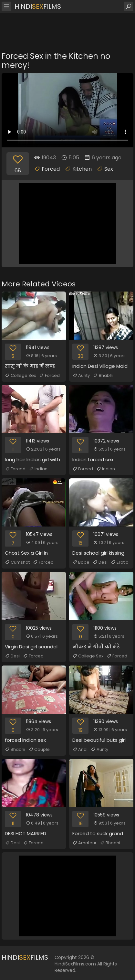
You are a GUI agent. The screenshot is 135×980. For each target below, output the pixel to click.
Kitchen (82, 169)
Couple (39, 750)
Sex (109, 169)
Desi (100, 562)
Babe (81, 562)
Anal (80, 750)
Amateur (84, 843)
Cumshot (17, 562)
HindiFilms (38, 6)
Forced (51, 169)
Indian (38, 469)
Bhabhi (103, 376)
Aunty (81, 376)
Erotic (119, 562)
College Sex (20, 376)
